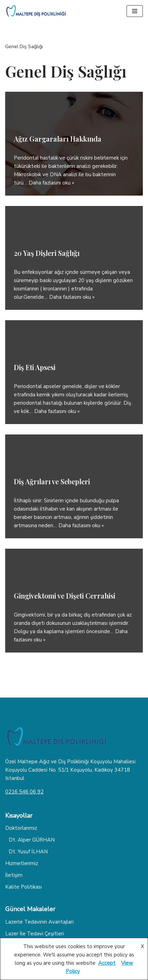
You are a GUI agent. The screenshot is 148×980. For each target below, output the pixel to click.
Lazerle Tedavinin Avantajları (39, 922)
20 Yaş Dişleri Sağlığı (47, 253)
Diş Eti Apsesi (35, 367)
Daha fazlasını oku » (51, 183)
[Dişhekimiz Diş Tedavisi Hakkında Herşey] (36, 11)
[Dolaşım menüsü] (135, 11)
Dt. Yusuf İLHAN (28, 852)
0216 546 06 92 (24, 792)
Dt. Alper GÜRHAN (32, 840)
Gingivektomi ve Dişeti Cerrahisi (64, 596)
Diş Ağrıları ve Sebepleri (52, 481)
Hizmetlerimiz (22, 863)
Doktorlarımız (21, 828)
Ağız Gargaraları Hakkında (58, 139)
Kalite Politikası (24, 887)
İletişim (14, 875)
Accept (107, 963)
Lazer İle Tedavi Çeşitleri (35, 934)
